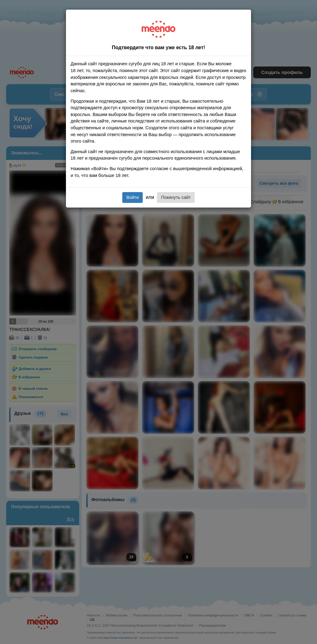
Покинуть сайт (176, 197)
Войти (132, 197)
